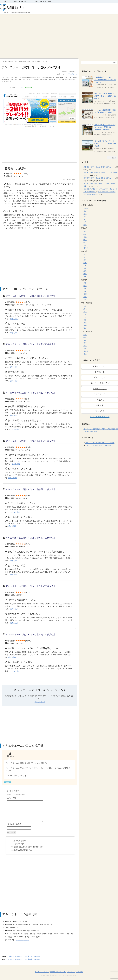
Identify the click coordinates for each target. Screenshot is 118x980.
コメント (25, 87)
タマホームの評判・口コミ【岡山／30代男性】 (25, 959)
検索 (114, 62)
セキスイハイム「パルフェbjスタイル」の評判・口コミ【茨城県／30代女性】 (105, 127)
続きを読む (14, 319)
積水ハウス (100, 411)
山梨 (85, 266)
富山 (85, 257)
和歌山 (86, 300)
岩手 (85, 214)
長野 (85, 268)
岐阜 (85, 271)
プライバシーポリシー (42, 972)
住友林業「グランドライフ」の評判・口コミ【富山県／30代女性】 (105, 144)
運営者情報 (80, 972)
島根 (85, 309)
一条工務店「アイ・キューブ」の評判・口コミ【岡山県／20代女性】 (105, 80)
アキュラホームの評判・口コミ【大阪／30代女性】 (31, 538)
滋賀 (85, 286)
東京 (85, 245)
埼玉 (85, 240)
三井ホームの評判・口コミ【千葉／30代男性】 (25, 956)
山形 (85, 222)
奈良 (85, 297)
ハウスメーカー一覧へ (100, 417)
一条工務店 (100, 400)
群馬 (85, 237)
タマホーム (100, 372)
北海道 (86, 208)
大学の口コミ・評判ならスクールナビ (98, 446)
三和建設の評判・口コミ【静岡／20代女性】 (99, 167)
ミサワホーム (100, 394)
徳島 (85, 320)
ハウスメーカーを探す (20, 2)
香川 (85, 323)
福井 (85, 263)
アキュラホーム (72, 74)
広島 (85, 315)
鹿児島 (86, 351)
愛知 (85, 277)
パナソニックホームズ (100, 383)
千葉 (85, 243)
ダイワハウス (100, 378)
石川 (85, 260)
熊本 (85, 343)
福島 (85, 225)
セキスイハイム (100, 366)
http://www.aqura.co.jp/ (22, 940)
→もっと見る (112, 158)
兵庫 (85, 294)
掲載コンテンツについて (43, 2)
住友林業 (100, 405)
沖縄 (85, 354)
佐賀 (85, 338)
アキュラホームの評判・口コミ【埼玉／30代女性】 (31, 393)
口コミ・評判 (11, 87)
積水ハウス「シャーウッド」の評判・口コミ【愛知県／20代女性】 (105, 96)
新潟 (85, 255)
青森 (85, 211)
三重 (85, 283)
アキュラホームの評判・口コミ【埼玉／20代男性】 (31, 344)
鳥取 (85, 306)
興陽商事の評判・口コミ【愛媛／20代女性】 (99, 178)
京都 (85, 289)
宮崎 (85, 349)
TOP (5, 2)
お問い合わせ (71, 972)
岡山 (85, 312)
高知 (85, 328)
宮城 (85, 217)
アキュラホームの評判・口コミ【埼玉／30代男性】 (31, 296)
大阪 (85, 291)
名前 (40, 824)
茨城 (85, 232)
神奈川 (86, 248)
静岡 (85, 274)
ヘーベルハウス (100, 389)
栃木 (85, 234)
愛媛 (85, 325)
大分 (85, 346)
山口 (85, 317)
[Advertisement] (20, 36)
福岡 (85, 335)
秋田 (85, 219)
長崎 (85, 340)
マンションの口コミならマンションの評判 (100, 443)
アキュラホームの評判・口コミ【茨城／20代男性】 (31, 635)
